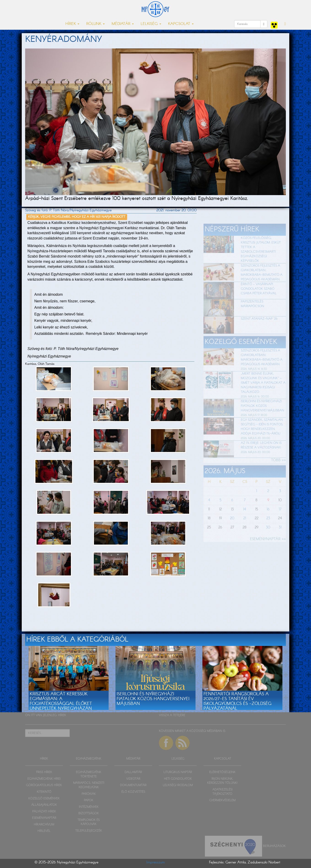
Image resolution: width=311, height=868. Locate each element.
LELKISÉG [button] (151, 24)
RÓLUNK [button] (95, 24)
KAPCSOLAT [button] (181, 24)
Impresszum (156, 862)
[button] (285, 24)
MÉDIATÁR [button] (123, 24)
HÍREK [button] (72, 24)
